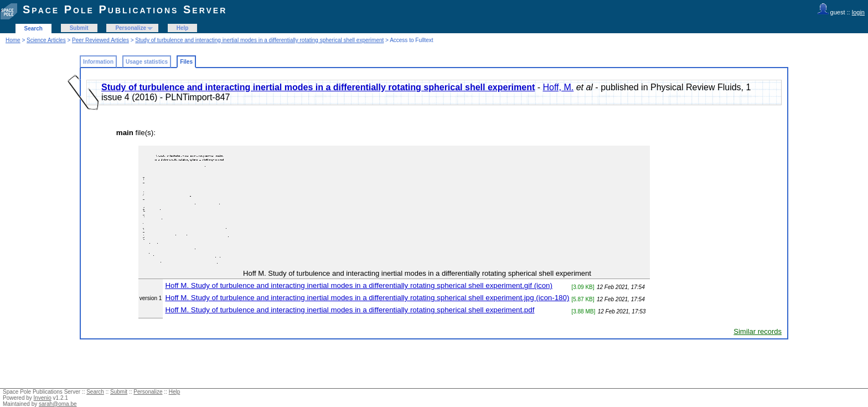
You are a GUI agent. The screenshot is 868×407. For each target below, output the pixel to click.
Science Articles (46, 40)
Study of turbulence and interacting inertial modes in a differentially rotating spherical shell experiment (259, 40)
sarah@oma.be (58, 404)
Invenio (43, 398)
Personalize (131, 28)
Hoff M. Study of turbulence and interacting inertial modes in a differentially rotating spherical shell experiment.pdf (350, 310)
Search (33, 29)
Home (13, 40)
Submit (79, 28)
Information (98, 62)
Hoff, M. (559, 87)
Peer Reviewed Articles (100, 40)
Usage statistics (147, 62)
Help (183, 28)
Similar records (758, 331)
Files (186, 62)
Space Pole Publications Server (125, 9)
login (858, 12)
